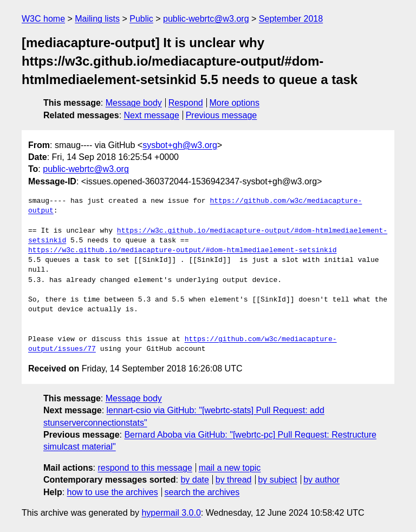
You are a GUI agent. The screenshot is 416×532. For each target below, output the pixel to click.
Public (141, 19)
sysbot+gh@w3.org (180, 145)
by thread (234, 480)
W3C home (43, 19)
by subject (277, 480)
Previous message (222, 115)
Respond (186, 103)
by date (194, 480)
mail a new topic (230, 468)
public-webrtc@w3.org (206, 19)
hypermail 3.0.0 (171, 513)
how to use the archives (113, 492)
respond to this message (145, 468)
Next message (152, 115)
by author (321, 480)
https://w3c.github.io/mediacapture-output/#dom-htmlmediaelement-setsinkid (182, 251)
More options (235, 103)
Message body (134, 103)
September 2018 (291, 19)
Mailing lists (97, 19)
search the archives (202, 492)
